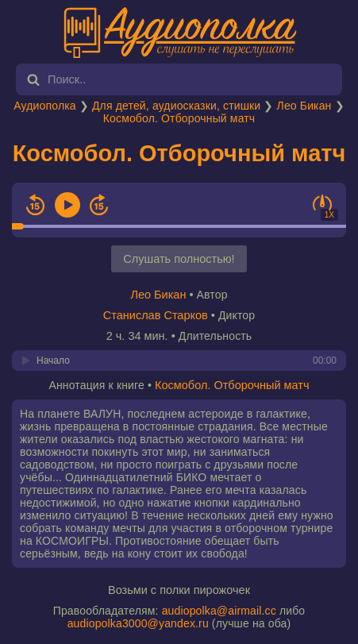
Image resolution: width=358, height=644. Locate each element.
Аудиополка (44, 106)
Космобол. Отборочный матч (179, 118)
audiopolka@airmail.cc (219, 611)
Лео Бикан (304, 106)
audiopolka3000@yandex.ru (138, 623)
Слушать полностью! (179, 259)
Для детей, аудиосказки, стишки (176, 106)
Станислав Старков (156, 315)
